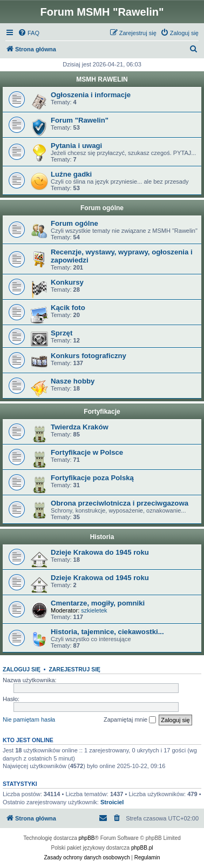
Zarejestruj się (74, 669)
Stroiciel (112, 802)
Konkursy (67, 282)
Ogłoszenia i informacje (91, 95)
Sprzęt (62, 333)
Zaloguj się (22, 669)
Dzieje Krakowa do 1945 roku (100, 552)
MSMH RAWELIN (102, 79)
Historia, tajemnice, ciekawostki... (107, 632)
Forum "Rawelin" (80, 120)
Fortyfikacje (102, 412)
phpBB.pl (142, 848)
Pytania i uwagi (76, 146)
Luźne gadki (71, 174)
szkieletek (94, 610)
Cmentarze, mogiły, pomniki (98, 603)
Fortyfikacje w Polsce (87, 452)
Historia (102, 537)
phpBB (87, 838)
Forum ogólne (102, 208)
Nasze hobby (73, 381)
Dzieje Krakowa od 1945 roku (100, 578)
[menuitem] (29, 33)
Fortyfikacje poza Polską (92, 478)
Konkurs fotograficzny (89, 356)
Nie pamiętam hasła (29, 719)
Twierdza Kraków (80, 427)
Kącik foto (68, 308)
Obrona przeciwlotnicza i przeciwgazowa (120, 503)
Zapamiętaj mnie (130, 720)
